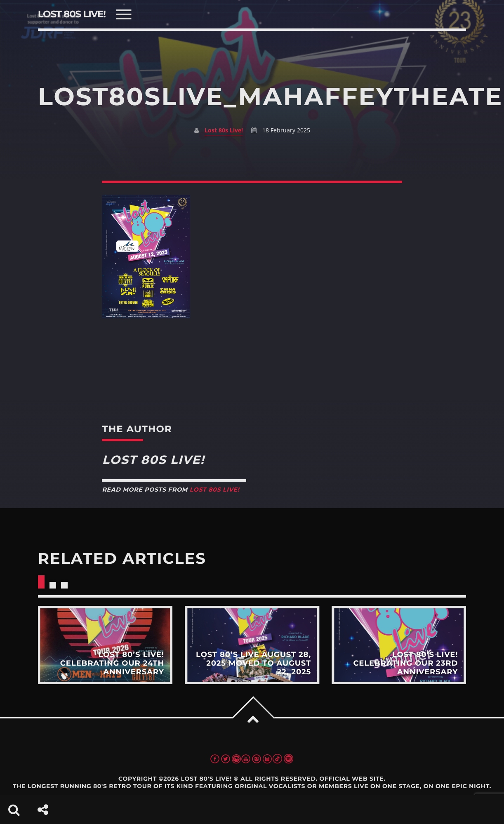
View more (105, 645)
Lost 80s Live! (224, 130)
